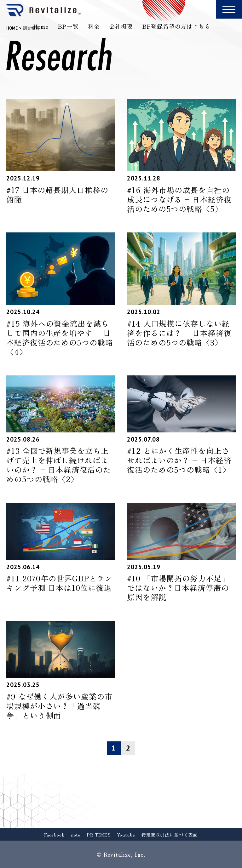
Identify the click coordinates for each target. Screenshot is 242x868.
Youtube (126, 835)
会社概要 (121, 26)
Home (41, 26)
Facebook (54, 835)
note (76, 835)
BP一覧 (68, 26)
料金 (94, 26)
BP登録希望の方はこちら (176, 26)
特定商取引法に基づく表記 (170, 835)
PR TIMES (99, 835)
